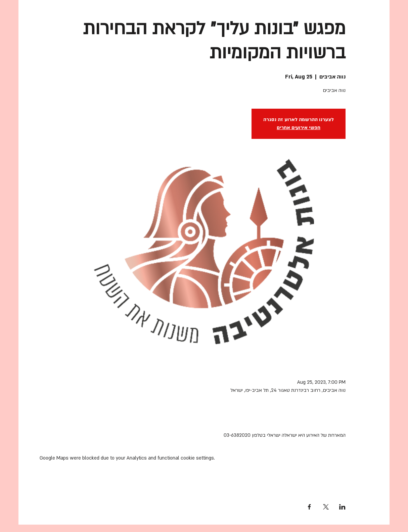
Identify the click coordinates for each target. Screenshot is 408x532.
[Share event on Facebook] (309, 507)
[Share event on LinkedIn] (342, 507)
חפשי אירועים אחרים (299, 128)
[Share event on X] (326, 507)
